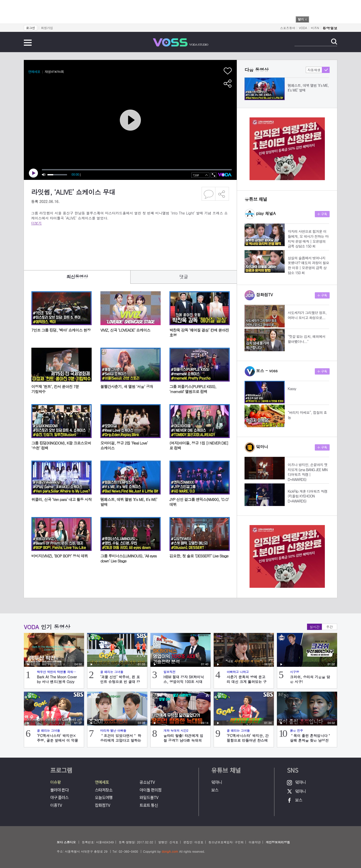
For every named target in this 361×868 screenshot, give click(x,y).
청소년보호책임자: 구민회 (226, 842)
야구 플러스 (59, 797)
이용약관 (255, 842)
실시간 (315, 627)
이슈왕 (55, 782)
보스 (215, 790)
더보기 (36, 223)
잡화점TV (102, 805)
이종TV (56, 805)
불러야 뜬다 (59, 790)
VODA (303, 28)
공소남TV (147, 782)
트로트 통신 (149, 805)
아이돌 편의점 (151, 790)
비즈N (315, 28)
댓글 (184, 277)
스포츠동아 (288, 28)
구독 (322, 214)
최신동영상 (77, 277)
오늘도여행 (104, 797)
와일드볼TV (149, 797)
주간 (330, 627)
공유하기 (222, 194)
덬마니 (217, 782)
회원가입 (47, 28)
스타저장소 (104, 790)
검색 (334, 42)
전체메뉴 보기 (28, 43)
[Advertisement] (123, 244)
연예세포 (102, 782)
